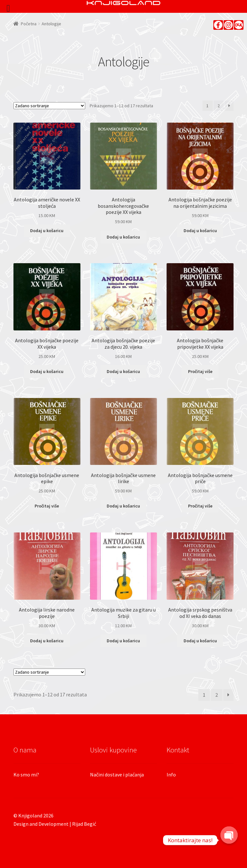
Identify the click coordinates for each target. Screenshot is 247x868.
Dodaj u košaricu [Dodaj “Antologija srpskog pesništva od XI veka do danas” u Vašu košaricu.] (200, 641)
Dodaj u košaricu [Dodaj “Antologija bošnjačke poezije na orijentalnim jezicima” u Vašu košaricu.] (200, 231)
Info (171, 775)
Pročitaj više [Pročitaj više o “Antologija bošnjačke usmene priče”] (200, 506)
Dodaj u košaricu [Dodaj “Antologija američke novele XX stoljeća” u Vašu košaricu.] (47, 231)
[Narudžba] (49, 106)
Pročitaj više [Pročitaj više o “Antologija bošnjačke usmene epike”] (47, 506)
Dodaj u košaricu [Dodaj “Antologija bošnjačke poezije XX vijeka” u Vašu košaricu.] (47, 371)
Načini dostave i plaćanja (117, 775)
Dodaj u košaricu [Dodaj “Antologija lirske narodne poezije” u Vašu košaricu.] (47, 641)
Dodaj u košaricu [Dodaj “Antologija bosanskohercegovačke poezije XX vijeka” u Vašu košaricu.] (123, 237)
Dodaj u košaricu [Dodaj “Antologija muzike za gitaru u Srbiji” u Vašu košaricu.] (123, 641)
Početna (29, 24)
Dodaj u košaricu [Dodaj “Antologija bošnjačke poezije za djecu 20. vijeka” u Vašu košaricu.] (123, 371)
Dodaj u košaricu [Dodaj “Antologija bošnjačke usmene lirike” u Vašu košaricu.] (123, 506)
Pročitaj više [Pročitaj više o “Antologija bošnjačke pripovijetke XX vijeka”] (200, 371)
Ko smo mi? (26, 775)
